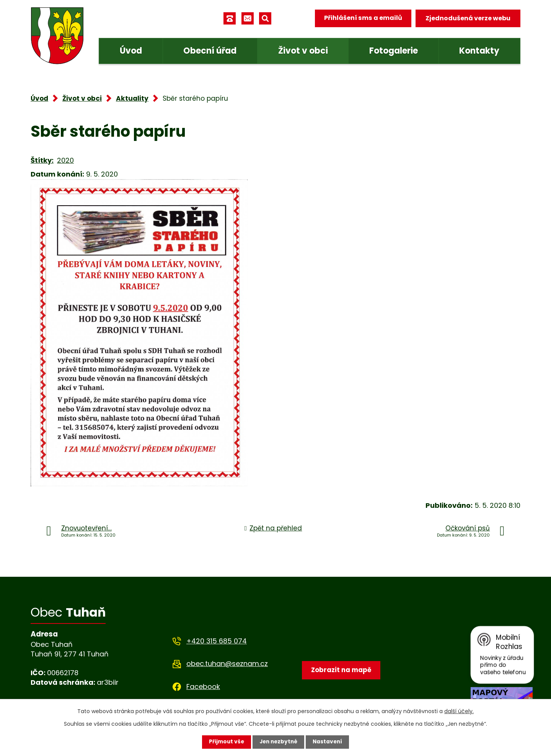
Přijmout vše (225, 742)
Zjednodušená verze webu (468, 18)
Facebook (203, 686)
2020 (65, 160)
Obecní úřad (210, 51)
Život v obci (303, 51)
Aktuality (132, 98)
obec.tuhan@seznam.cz (227, 664)
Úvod (131, 51)
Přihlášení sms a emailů (362, 18)
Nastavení (329, 742)
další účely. (459, 711)
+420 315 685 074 (217, 641)
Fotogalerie (394, 51)
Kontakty (479, 51)
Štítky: (42, 160)
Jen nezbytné (278, 742)
